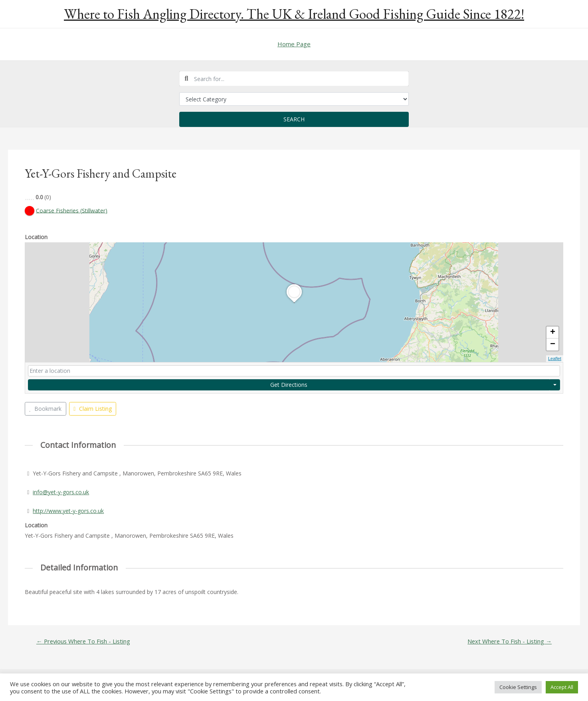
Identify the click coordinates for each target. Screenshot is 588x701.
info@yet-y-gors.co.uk (61, 492)
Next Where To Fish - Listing (509, 641)
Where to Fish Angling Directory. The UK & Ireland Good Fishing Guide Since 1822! (294, 14)
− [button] (553, 345)
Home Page (294, 44)
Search (294, 119)
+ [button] (553, 333)
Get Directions (289, 385)
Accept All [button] (562, 687)
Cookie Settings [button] (518, 687)
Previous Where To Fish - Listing (84, 641)
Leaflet (555, 359)
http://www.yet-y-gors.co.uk (68, 511)
